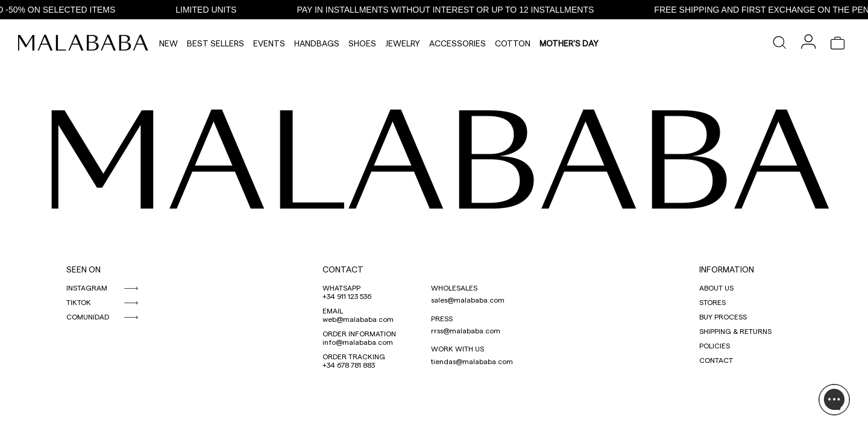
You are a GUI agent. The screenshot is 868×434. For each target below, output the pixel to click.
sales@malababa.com (468, 300)
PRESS (442, 318)
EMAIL (333, 310)
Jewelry (403, 43)
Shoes (362, 43)
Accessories (458, 43)
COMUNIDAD (88, 316)
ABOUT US (716, 288)
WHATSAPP (341, 288)
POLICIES (715, 345)
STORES (712, 302)
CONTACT (343, 269)
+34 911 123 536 (347, 296)
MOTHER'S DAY (569, 43)
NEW (168, 43)
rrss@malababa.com (466, 330)
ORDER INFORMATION (359, 333)
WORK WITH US (458, 348)
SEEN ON (83, 269)
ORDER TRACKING (354, 356)
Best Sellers (215, 43)
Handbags (317, 43)
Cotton (513, 43)
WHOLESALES (454, 288)
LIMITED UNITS (210, 10)
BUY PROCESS (723, 316)
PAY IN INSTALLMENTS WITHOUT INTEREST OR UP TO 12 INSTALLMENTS (449, 10)
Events (269, 43)
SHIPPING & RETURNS (735, 331)
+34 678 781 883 (349, 365)
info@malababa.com (358, 342)
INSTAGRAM (87, 288)
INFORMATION (727, 269)
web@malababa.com (358, 319)
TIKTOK (79, 302)
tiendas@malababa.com (472, 361)
